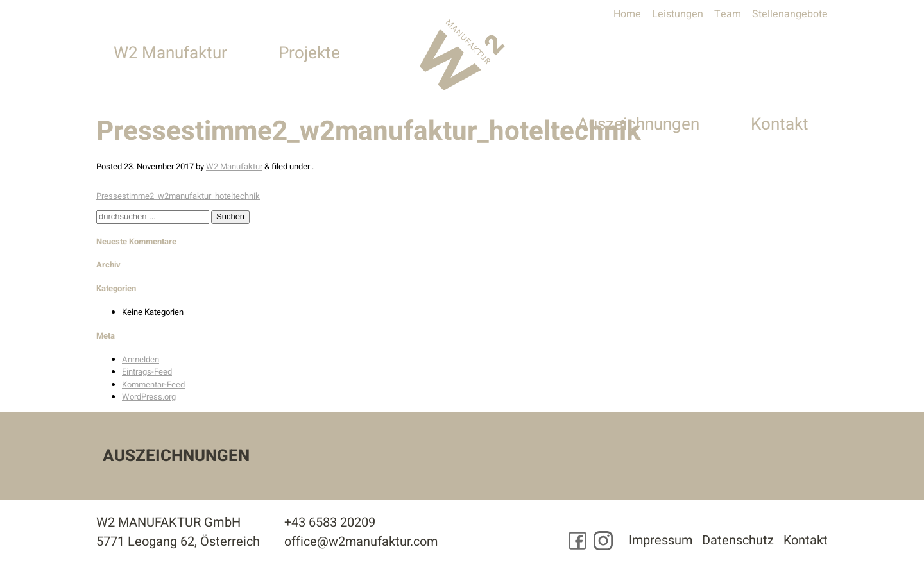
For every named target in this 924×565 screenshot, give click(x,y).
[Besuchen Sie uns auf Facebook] (576, 541)
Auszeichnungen (638, 53)
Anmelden (141, 359)
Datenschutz (737, 541)
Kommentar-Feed (153, 384)
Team (728, 14)
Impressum (659, 541)
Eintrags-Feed (147, 372)
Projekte (309, 53)
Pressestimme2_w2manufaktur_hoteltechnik (178, 196)
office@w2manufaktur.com (362, 542)
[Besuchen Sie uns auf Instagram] (601, 541)
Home (627, 14)
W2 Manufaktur (170, 53)
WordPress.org (149, 397)
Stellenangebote (790, 14)
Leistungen (678, 14)
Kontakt (780, 53)
